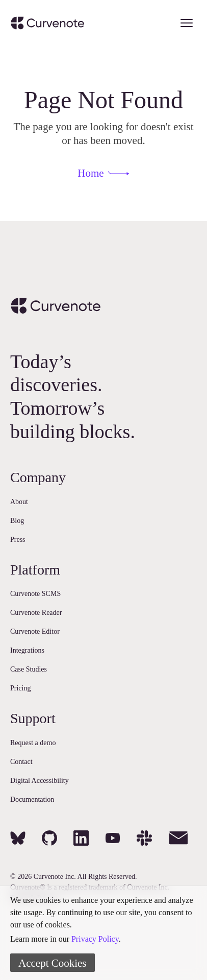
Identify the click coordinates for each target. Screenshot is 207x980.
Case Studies (29, 669)
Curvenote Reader (36, 613)
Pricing (20, 688)
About (19, 502)
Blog (17, 521)
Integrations (27, 650)
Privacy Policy (95, 939)
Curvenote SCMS (35, 594)
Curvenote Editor (35, 631)
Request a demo (33, 743)
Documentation (32, 799)
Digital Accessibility (40, 781)
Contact (21, 762)
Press (18, 540)
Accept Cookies (53, 963)
